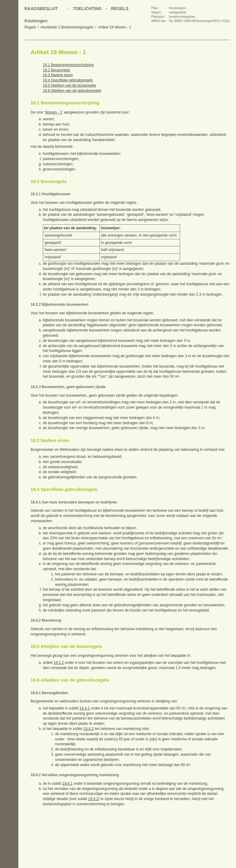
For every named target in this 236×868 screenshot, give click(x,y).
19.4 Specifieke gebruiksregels (68, 80)
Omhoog (9, 89)
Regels (30, 27)
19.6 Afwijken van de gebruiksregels (72, 91)
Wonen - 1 (54, 112)
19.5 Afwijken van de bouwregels (70, 85)
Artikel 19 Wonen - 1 (115, 27)
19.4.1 (85, 708)
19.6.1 (67, 784)
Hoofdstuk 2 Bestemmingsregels (67, 27)
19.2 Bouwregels (56, 70)
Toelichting (87, 9)
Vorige (9, 64)
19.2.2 (59, 663)
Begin (9, 52)
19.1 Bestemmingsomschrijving (68, 65)
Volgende (9, 77)
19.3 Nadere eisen (58, 75)
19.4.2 (88, 729)
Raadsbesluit (41, 9)
